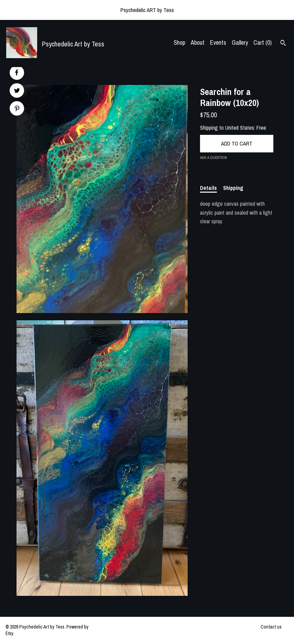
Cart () (262, 42)
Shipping (233, 188)
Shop (179, 42)
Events (218, 42)
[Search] (283, 44)
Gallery (240, 42)
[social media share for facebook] (17, 73)
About (198, 42)
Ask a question (213, 158)
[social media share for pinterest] (17, 109)
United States (240, 128)
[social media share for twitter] (17, 91)
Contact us (271, 627)
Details (208, 188)
